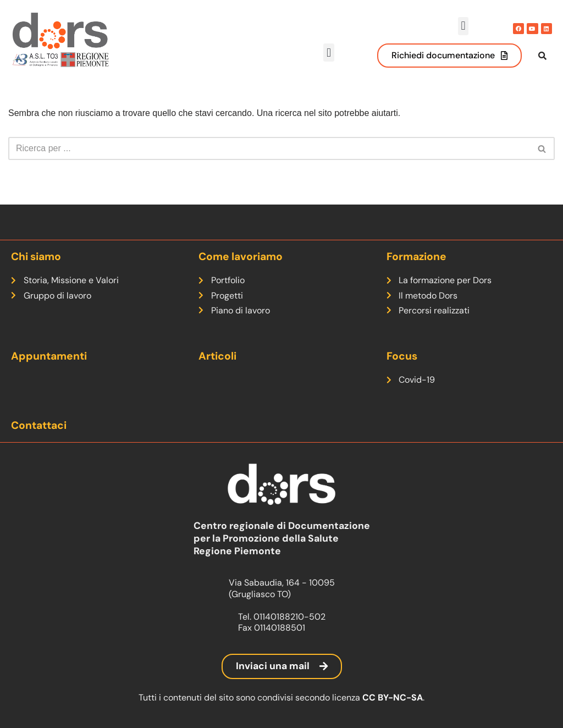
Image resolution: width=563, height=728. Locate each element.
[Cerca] (269, 160)
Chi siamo (36, 257)
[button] (463, 26)
